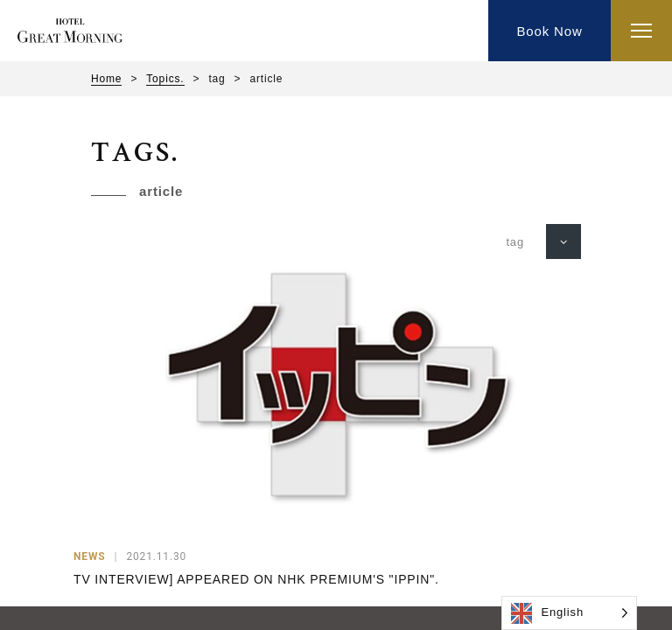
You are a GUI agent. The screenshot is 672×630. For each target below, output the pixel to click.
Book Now (549, 31)
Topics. (165, 79)
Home (106, 79)
